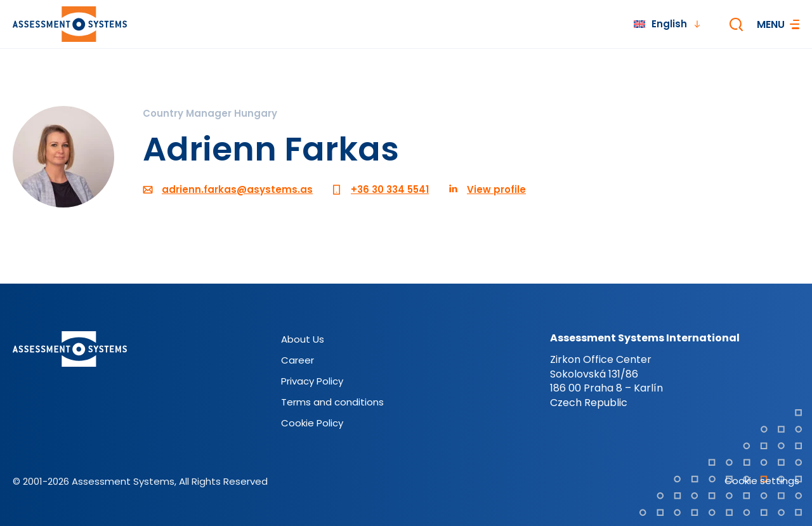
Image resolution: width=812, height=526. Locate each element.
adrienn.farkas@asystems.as (237, 189)
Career (298, 360)
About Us (303, 339)
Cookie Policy (312, 423)
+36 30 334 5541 (390, 189)
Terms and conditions (332, 402)
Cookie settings (762, 481)
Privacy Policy (312, 381)
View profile (496, 189)
